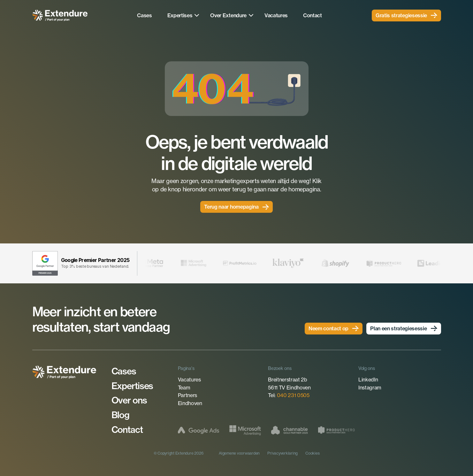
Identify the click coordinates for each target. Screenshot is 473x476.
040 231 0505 (293, 395)
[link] (406, 15)
